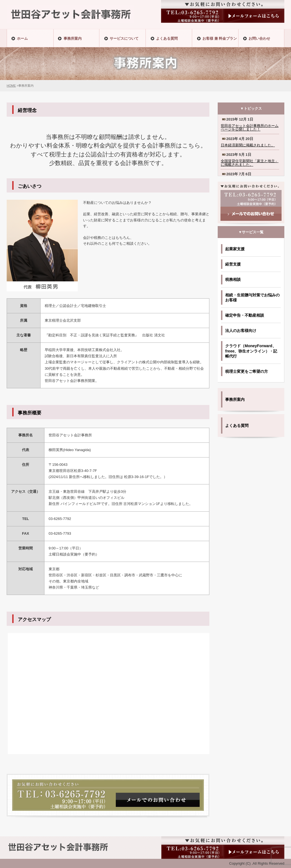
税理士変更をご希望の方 (247, 371)
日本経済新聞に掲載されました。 (248, 145)
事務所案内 (235, 399)
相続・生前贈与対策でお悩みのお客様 (252, 297)
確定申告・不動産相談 (245, 315)
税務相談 (233, 279)
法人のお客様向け (241, 331)
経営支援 (233, 264)
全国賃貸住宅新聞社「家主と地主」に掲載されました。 (250, 163)
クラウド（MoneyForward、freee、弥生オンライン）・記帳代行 (251, 351)
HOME (11, 86)
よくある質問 (237, 426)
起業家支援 (235, 249)
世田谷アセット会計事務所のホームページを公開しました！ (250, 127)
